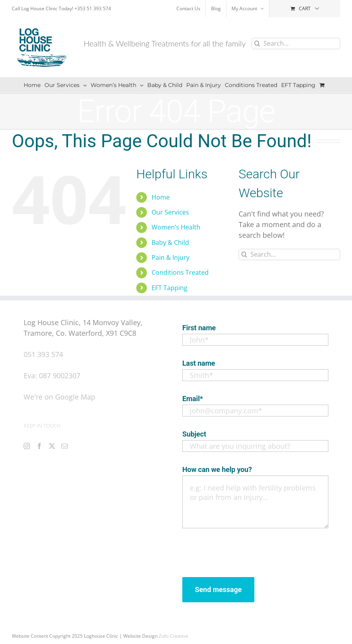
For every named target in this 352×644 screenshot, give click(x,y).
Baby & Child (170, 242)
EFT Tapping (170, 288)
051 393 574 (43, 354)
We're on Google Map (59, 397)
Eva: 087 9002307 (52, 376)
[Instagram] (27, 446)
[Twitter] (52, 446)
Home (161, 197)
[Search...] (296, 43)
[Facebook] (39, 446)
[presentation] (242, 551)
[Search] (257, 43)
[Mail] (65, 446)
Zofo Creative (173, 636)
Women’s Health (176, 227)
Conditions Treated (180, 272)
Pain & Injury (170, 257)
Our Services (170, 212)
